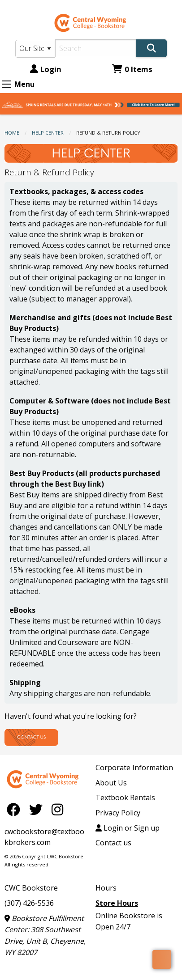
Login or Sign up (128, 828)
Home (12, 133)
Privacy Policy (118, 813)
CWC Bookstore (31, 888)
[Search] (96, 48)
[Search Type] (35, 49)
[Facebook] (16, 809)
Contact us (113, 843)
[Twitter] (38, 809)
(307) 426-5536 (29, 903)
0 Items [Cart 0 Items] (132, 69)
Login (46, 69)
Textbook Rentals (125, 798)
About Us (111, 783)
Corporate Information (134, 768)
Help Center (48, 133)
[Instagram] (57, 809)
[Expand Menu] (6, 84)
